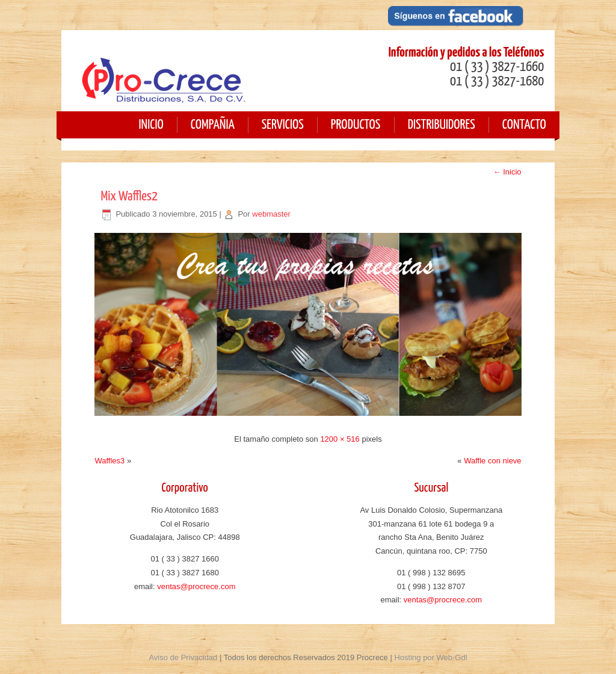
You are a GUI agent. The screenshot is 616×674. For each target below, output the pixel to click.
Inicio (507, 172)
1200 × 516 (340, 439)
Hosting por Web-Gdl (430, 657)
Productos (356, 125)
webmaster (271, 214)
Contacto (524, 125)
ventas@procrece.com (196, 586)
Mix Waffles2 (129, 196)
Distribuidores (442, 125)
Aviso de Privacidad (183, 657)
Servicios (283, 125)
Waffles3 (109, 461)
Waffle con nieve (492, 461)
